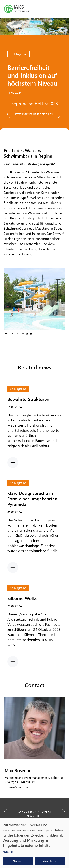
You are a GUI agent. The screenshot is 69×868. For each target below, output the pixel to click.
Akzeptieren (50, 861)
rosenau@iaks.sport (17, 787)
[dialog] (34, 844)
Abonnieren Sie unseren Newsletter (34, 814)
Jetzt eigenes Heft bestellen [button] (34, 114)
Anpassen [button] (8, 852)
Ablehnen (18, 861)
